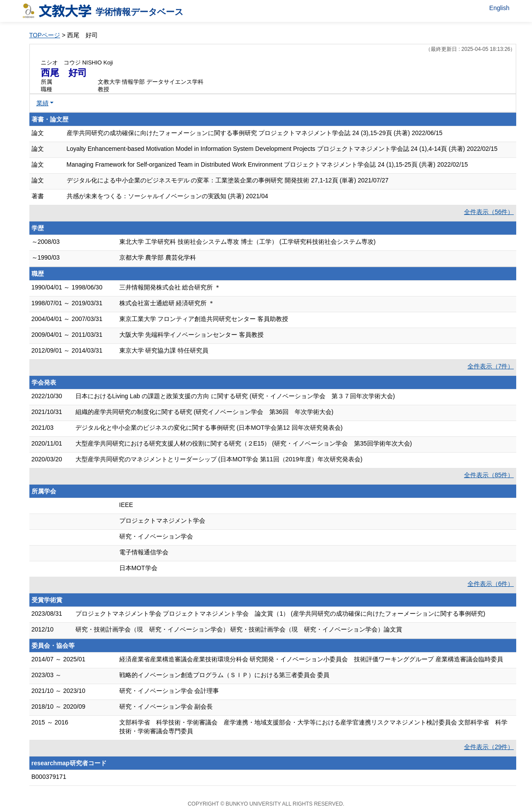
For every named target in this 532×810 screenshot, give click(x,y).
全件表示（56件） (489, 212)
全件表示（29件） (489, 747)
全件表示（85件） (489, 475)
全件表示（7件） (491, 366)
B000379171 (49, 777)
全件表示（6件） (491, 584)
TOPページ (45, 35)
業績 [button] (43, 103)
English (500, 8)
